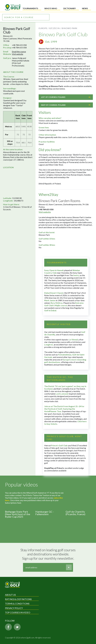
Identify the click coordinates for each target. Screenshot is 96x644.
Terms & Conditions (17, 604)
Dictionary (70, 8)
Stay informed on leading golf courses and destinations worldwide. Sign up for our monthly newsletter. (48, 554)
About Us (10, 595)
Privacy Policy (14, 608)
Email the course (19, 52)
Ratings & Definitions (18, 599)
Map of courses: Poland (66, 105)
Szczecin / (55, 28)
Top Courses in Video (18, 613)
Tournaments (30, 8)
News (85, 8)
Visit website (17, 54)
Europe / (44, 28)
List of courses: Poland (66, 97)
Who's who (51, 8)
